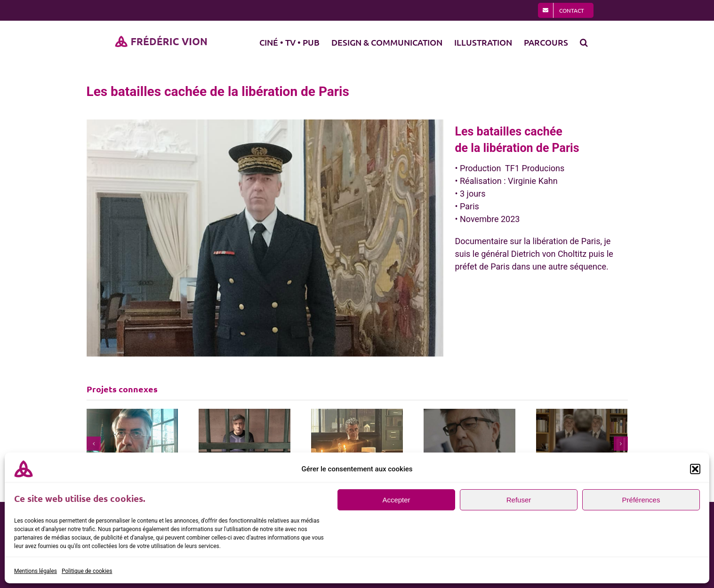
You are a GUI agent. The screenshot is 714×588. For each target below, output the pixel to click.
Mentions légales (36, 571)
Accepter (396, 500)
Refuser (519, 500)
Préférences (641, 500)
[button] (695, 469)
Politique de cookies (87, 571)
